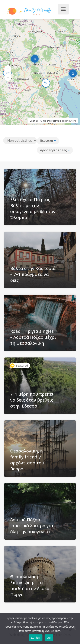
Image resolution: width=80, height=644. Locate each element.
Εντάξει (36, 638)
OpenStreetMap (52, 121)
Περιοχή (46, 140)
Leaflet (34, 121)
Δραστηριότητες (53, 150)
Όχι (49, 638)
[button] (8, 69)
